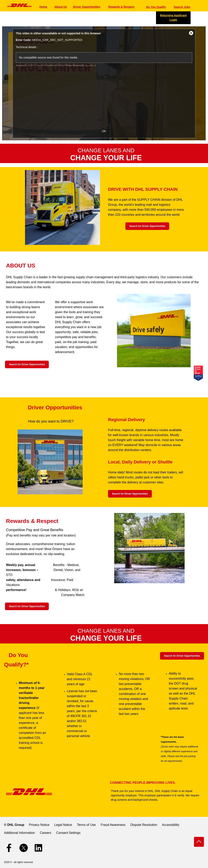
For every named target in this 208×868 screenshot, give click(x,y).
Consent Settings (68, 833)
